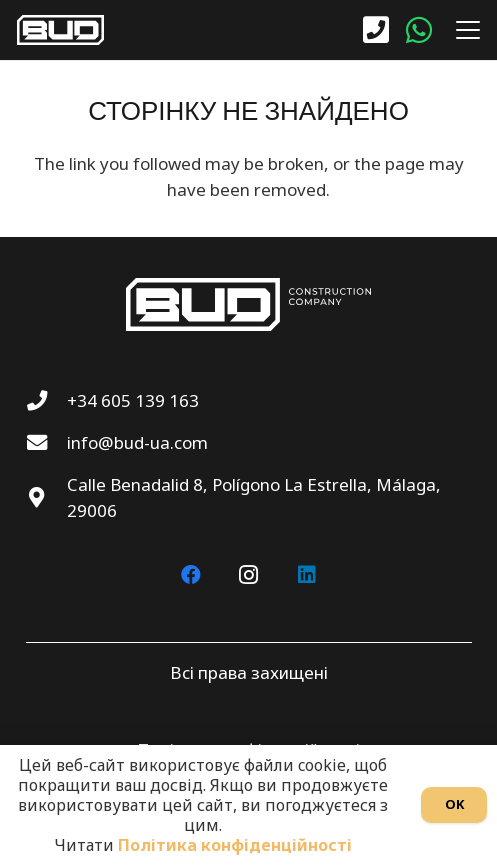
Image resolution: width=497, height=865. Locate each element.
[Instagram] (249, 575)
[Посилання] (376, 30)
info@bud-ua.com (137, 442)
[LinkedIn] (307, 575)
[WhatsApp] (419, 30)
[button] (464, 30)
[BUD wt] (60, 30)
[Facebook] (191, 575)
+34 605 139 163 (133, 400)
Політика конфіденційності (235, 845)
